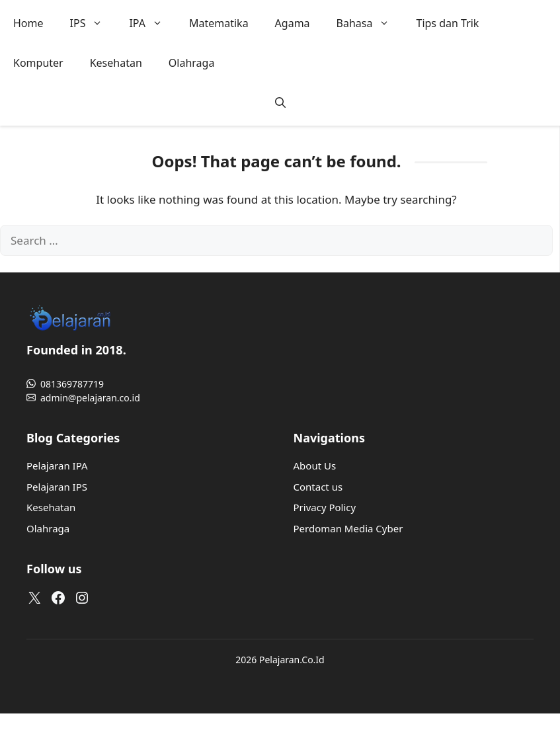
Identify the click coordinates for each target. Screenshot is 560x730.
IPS (93, 23)
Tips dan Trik (447, 23)
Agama (293, 23)
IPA (152, 23)
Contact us (318, 487)
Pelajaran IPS (57, 487)
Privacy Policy (325, 507)
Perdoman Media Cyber (348, 528)
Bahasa (370, 23)
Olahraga (192, 63)
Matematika (219, 23)
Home (28, 23)
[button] (280, 102)
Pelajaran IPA (57, 466)
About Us (315, 466)
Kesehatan (116, 63)
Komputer (38, 63)
